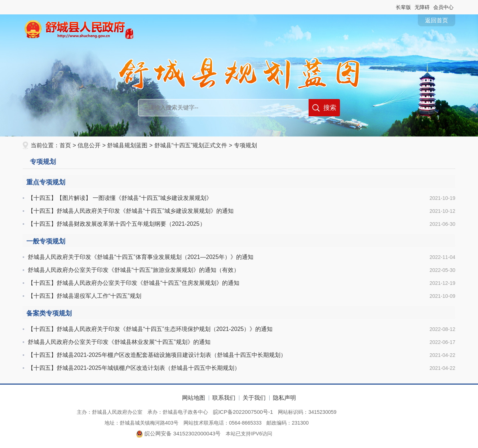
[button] (403, 7)
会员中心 (443, 7)
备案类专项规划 (49, 313)
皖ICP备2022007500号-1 (243, 412)
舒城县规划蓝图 (127, 145)
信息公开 (89, 145)
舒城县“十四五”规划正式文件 (191, 145)
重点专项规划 (46, 182)
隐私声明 (284, 398)
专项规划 (245, 145)
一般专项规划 (46, 241)
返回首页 (437, 20)
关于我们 (254, 398)
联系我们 (224, 398)
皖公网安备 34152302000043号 (178, 433)
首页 (65, 145)
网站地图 (194, 398)
